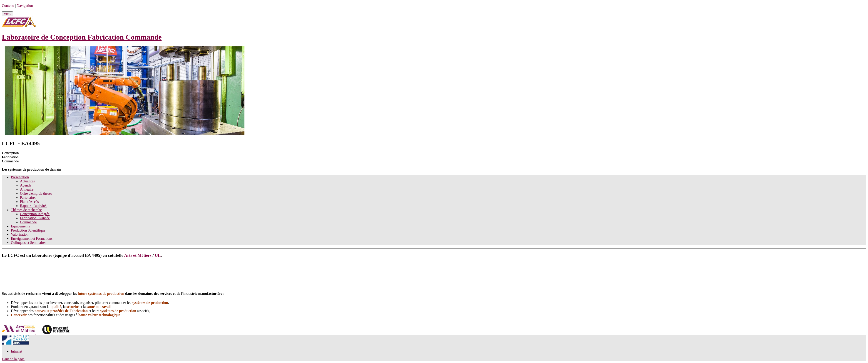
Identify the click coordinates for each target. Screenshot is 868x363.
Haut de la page (13, 359)
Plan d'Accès (29, 202)
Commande (28, 222)
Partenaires (28, 198)
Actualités (27, 181)
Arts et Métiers (138, 255)
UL (158, 255)
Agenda (26, 185)
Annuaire (27, 189)
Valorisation (20, 234)
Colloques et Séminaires (29, 243)
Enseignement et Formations (32, 238)
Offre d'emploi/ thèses (36, 193)
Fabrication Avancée (35, 218)
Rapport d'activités (34, 206)
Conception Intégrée (35, 214)
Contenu (8, 6)
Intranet (17, 351)
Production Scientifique (28, 230)
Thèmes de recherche (26, 210)
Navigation (25, 6)
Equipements (20, 226)
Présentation (20, 177)
